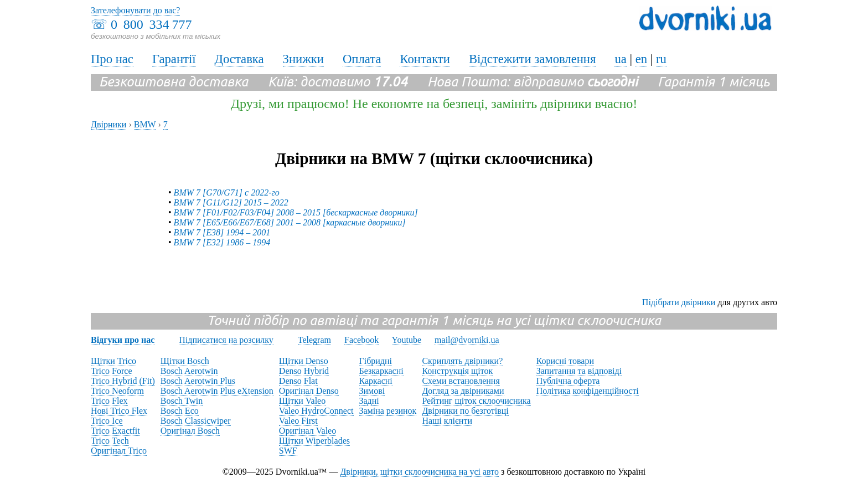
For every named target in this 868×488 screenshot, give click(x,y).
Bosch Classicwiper (196, 421)
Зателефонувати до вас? (135, 10)
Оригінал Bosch (190, 431)
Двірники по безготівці (465, 411)
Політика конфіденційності (588, 391)
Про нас (112, 59)
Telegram (314, 340)
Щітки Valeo (302, 401)
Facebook (361, 340)
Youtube (407, 340)
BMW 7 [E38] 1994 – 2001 (222, 232)
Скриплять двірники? (462, 361)
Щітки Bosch (185, 361)
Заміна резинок (388, 411)
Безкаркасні (381, 371)
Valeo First (298, 421)
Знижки (303, 59)
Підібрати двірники (679, 302)
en (641, 59)
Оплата (362, 59)
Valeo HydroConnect (316, 411)
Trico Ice (107, 421)
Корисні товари (565, 361)
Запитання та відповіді (579, 371)
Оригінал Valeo (308, 431)
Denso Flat (298, 381)
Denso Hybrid (304, 371)
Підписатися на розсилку (226, 340)
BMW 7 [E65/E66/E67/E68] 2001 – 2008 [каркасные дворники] (290, 222)
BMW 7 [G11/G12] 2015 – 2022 (231, 202)
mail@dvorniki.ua (467, 340)
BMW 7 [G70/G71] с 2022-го (227, 192)
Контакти (425, 59)
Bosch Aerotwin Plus (198, 381)
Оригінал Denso (309, 391)
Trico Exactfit (115, 431)
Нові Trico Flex (119, 411)
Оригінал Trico (119, 451)
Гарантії (174, 59)
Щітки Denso (304, 361)
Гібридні (376, 361)
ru (661, 59)
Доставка (239, 59)
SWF (288, 451)
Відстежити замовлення (533, 59)
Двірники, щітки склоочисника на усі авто (419, 472)
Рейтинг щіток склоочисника (476, 401)
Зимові (372, 391)
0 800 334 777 (151, 24)
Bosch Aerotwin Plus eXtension (217, 391)
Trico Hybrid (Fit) (123, 381)
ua (620, 59)
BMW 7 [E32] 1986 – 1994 (222, 242)
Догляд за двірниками (463, 391)
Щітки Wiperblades (314, 441)
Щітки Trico (113, 361)
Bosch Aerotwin (189, 371)
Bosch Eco (180, 411)
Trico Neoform (117, 391)
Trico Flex (109, 401)
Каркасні (376, 381)
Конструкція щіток (457, 371)
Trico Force (112, 371)
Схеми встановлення (461, 381)
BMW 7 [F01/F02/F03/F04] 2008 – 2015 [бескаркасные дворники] (296, 212)
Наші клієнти (447, 421)
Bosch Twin (182, 401)
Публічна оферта (568, 381)
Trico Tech (110, 441)
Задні (369, 401)
